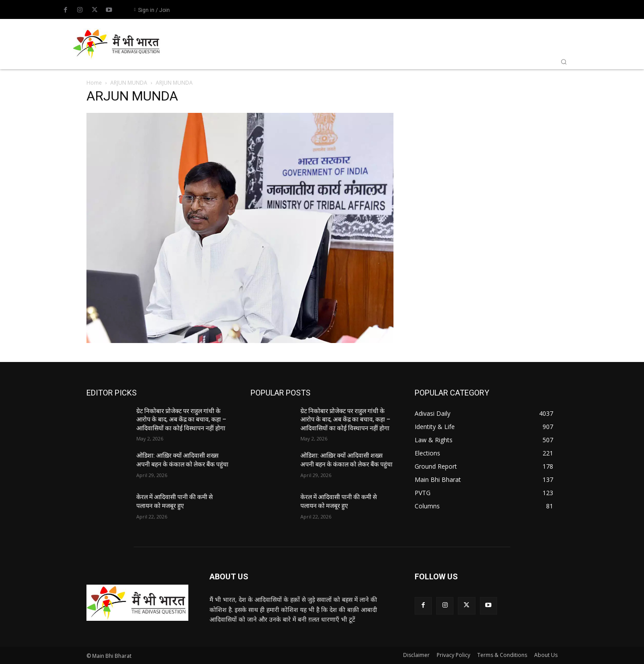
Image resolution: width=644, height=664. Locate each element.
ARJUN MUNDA (129, 83)
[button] (564, 62)
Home (94, 83)
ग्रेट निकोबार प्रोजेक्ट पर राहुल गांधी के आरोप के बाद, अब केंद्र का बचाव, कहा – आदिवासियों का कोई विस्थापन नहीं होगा (181, 420)
